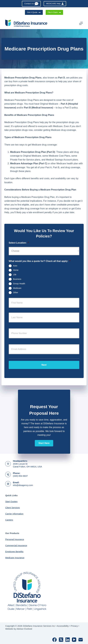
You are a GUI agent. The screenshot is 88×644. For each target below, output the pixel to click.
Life (15, 275)
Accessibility (63, 626)
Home (16, 270)
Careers (9, 520)
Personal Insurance (15, 539)
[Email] (81, 640)
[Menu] (81, 23)
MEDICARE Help (55, 4)
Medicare (17, 288)
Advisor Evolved (24, 629)
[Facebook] (55, 640)
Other (16, 292)
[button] (44, 443)
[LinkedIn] (68, 640)
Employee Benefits (14, 552)
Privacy (74, 626)
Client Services (12, 508)
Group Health (19, 283)
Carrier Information (14, 514)
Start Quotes (11, 501)
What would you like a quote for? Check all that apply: (40, 261)
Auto (15, 266)
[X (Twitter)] (61, 640)
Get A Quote (34, 12)
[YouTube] (74, 640)
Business (17, 279)
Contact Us (31, 4)
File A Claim (54, 12)
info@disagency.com (23, 485)
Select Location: (19, 243)
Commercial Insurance (16, 545)
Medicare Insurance (15, 558)
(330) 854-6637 (20, 476)
